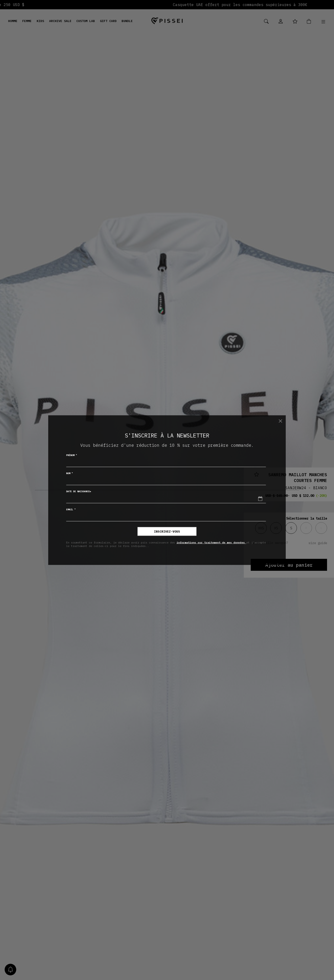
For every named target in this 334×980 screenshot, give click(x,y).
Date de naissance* (79, 491)
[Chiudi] (280, 421)
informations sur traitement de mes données (211, 542)
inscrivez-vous (167, 531)
